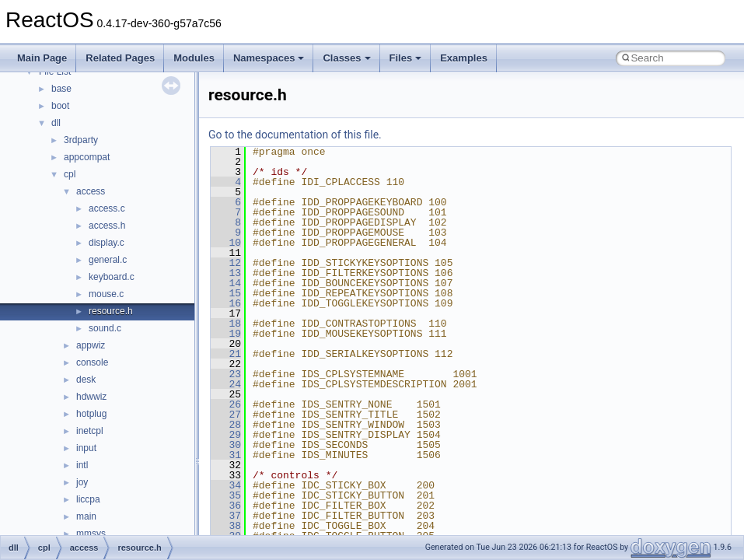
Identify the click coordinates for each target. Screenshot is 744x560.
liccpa (88, 499)
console (92, 362)
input (86, 448)
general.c (108, 260)
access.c (107, 208)
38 (226, 526)
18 (226, 324)
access (91, 191)
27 (226, 415)
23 (226, 374)
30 (226, 445)
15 (226, 293)
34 (226, 485)
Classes (346, 58)
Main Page (42, 58)
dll (56, 123)
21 (226, 354)
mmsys (91, 534)
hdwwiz (91, 397)
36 (226, 506)
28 (226, 425)
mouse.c (106, 294)
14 (226, 283)
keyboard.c (112, 277)
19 (226, 334)
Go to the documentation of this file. (295, 135)
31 (226, 455)
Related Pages (120, 58)
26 (226, 404)
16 (226, 303)
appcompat (87, 157)
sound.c (105, 328)
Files (406, 58)
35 (226, 495)
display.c (107, 243)
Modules (194, 58)
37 (226, 516)
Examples (464, 58)
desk (86, 380)
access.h (107, 226)
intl (82, 465)
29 (226, 435)
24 (226, 384)
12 (226, 263)
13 (226, 273)
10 (226, 243)
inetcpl (90, 431)
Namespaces (269, 58)
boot (60, 106)
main (86, 516)
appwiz (91, 345)
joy (82, 482)
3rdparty (81, 140)
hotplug (91, 414)
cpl (70, 174)
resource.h (111, 311)
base (61, 89)
